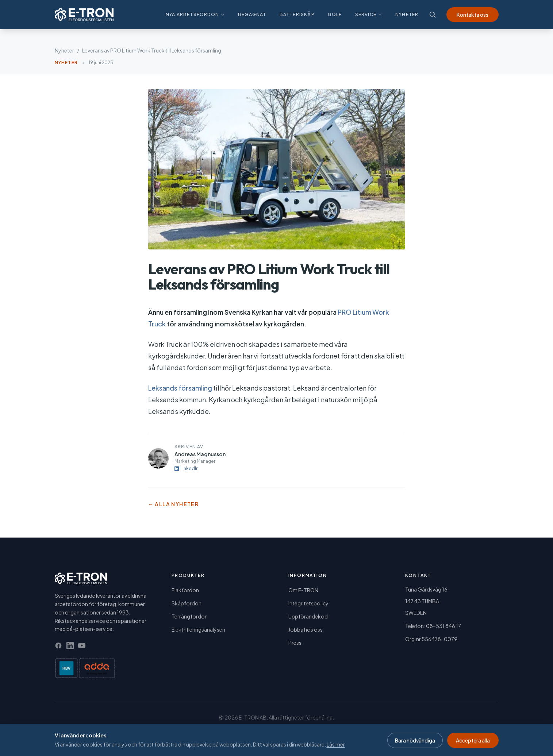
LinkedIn (187, 468)
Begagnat (252, 14)
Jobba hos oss (306, 629)
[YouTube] (82, 645)
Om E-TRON (303, 590)
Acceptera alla (473, 740)
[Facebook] (58, 645)
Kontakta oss (473, 15)
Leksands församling (180, 388)
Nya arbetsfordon (195, 14)
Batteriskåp (297, 14)
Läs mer (336, 744)
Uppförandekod (308, 616)
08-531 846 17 (443, 626)
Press (295, 643)
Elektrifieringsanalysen (198, 629)
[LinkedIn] (70, 645)
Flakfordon (185, 590)
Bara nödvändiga (415, 740)
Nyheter (407, 14)
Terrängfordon (190, 616)
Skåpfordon (187, 603)
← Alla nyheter (174, 504)
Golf (335, 14)
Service (369, 14)
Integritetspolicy (308, 603)
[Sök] (433, 15)
